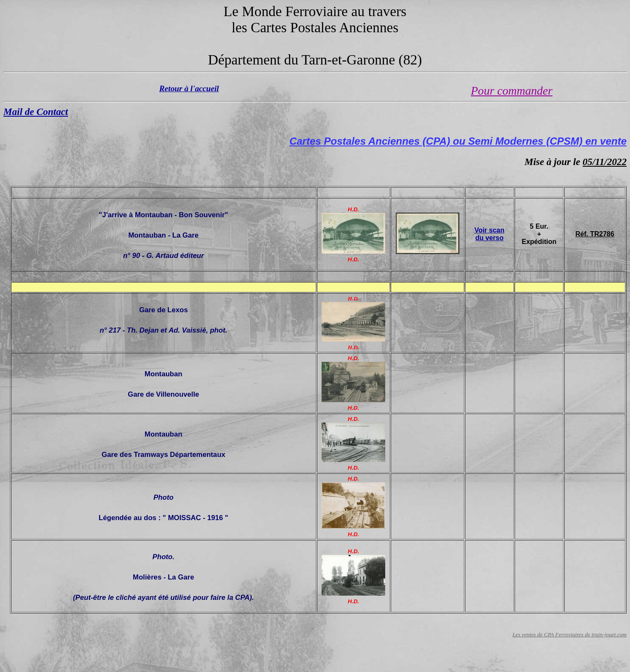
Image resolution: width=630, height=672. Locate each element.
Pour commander (512, 91)
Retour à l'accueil (189, 88)
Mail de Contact (36, 112)
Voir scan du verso (489, 234)
